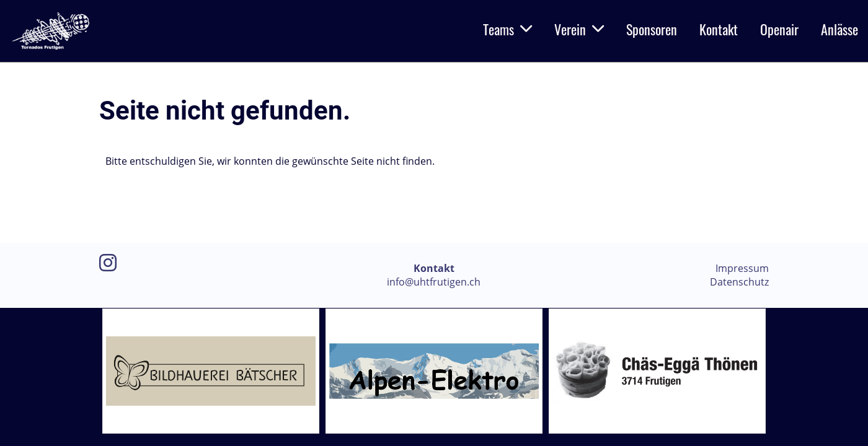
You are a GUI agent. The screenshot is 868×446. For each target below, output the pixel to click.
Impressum (742, 268)
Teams (507, 29)
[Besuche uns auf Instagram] (108, 262)
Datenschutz (739, 282)
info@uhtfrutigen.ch (434, 282)
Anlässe (839, 29)
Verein (579, 29)
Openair (779, 29)
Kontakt (719, 29)
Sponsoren (652, 29)
